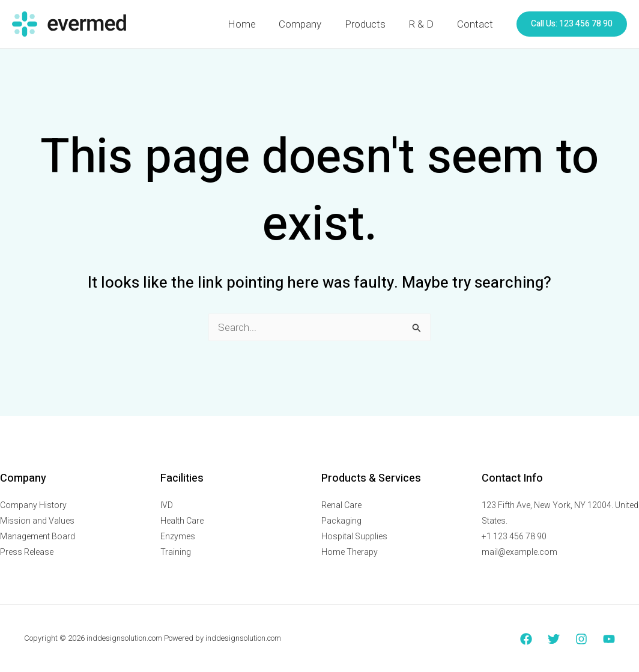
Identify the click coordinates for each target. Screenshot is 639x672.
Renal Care (341, 505)
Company (310, 24)
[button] (572, 24)
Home (254, 24)
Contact (476, 24)
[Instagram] (581, 639)
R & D (425, 24)
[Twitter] (554, 639)
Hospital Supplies (354, 536)
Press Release (27, 552)
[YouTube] (609, 639)
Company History (33, 505)
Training (176, 552)
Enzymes (178, 536)
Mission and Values (37, 521)
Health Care (182, 521)
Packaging (341, 521)
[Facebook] (526, 639)
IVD (167, 505)
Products (372, 24)
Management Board (38, 536)
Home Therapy (350, 552)
